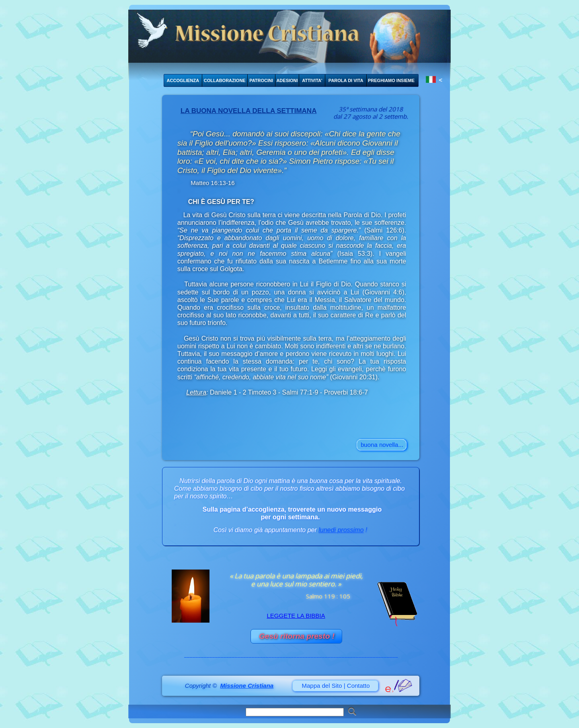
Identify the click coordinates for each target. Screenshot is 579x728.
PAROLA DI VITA (346, 80)
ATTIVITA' (312, 80)
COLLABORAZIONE (225, 80)
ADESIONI (287, 80)
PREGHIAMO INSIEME (391, 80)
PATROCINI (261, 80)
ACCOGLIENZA (183, 80)
